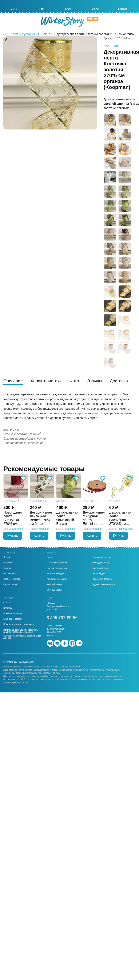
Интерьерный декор (57, 574)
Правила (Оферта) (13, 614)
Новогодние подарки (102, 579)
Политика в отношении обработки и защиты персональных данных (21, 631)
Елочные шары (54, 590)
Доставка (8, 608)
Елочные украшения (102, 557)
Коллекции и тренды (57, 563)
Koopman (111, 46)
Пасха (50, 557)
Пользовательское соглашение (19, 625)
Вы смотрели (10, 574)
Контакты (8, 568)
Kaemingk (71, 529)
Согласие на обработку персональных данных (22, 637)
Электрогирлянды (100, 568)
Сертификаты (10, 585)
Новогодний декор (101, 563)
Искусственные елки (57, 579)
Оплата (7, 603)
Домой (7, 557)
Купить (13, 536)
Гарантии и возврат (13, 619)
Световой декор (99, 574)
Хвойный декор (54, 585)
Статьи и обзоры (11, 579)
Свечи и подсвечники (57, 568)
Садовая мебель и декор (104, 585)
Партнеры (8, 563)
